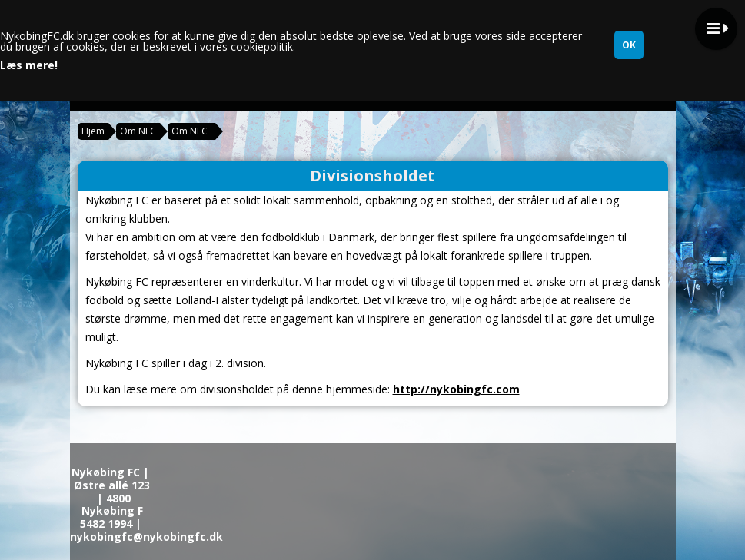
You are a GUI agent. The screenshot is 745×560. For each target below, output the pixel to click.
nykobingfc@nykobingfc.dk (146, 537)
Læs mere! (29, 65)
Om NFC (138, 131)
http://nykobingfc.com (456, 389)
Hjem (93, 131)
